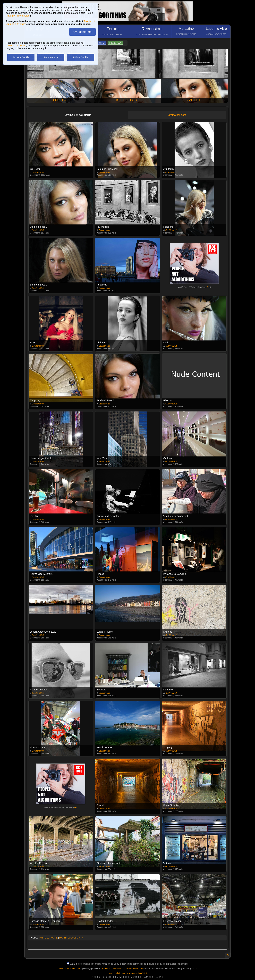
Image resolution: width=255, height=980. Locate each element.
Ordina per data (177, 115)
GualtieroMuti (38, 172)
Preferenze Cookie (16, 46)
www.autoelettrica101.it (137, 973)
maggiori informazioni (18, 16)
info (209, 287)
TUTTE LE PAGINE (48, 938)
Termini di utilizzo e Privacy (114, 969)
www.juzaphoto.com (117, 973)
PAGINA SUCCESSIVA (71, 938)
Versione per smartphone (69, 969)
